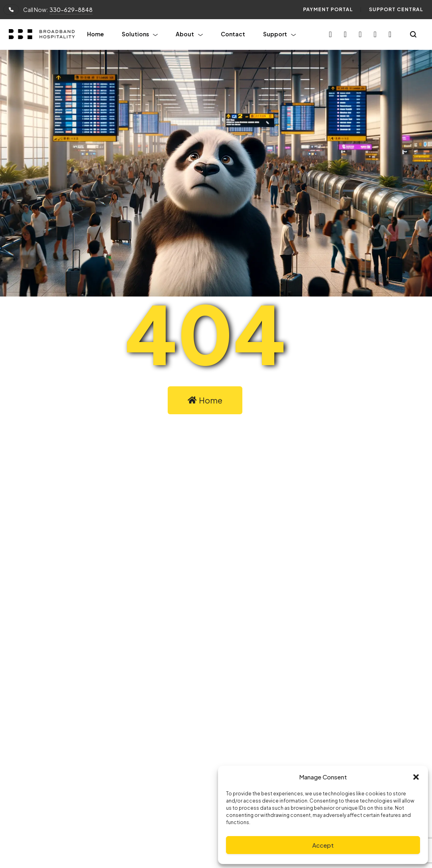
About (185, 34)
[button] (416, 777)
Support (275, 34)
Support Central (396, 9)
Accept (323, 845)
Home (95, 34)
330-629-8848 (71, 10)
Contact (233, 34)
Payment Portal (328, 9)
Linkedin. (250, 669)
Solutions (135, 34)
